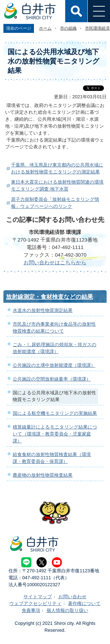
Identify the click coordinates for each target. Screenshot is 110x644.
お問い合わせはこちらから (55, 262)
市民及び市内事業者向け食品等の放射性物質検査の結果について (54, 328)
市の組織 (68, 28)
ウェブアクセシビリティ (35, 603)
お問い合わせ (72, 597)
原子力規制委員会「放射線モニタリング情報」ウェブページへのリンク (55, 203)
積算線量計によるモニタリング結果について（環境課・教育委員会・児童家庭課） (55, 434)
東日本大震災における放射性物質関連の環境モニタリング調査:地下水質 (57, 185)
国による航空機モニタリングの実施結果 (55, 413)
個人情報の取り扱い (67, 610)
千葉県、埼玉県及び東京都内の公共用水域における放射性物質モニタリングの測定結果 (57, 168)
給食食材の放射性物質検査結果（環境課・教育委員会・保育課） (52, 458)
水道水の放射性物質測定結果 (43, 310)
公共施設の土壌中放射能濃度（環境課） (54, 365)
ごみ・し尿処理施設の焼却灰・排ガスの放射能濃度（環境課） (55, 348)
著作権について (84, 603)
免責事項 (31, 610)
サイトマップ (38, 597)
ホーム (45, 28)
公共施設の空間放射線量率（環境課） (52, 379)
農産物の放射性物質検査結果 (43, 475)
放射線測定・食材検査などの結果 (49, 297)
